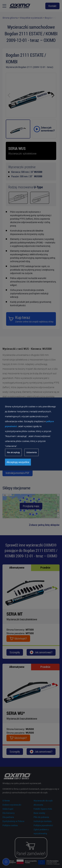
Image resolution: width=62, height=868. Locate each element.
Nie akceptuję (13, 452)
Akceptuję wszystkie (18, 462)
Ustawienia (31, 452)
